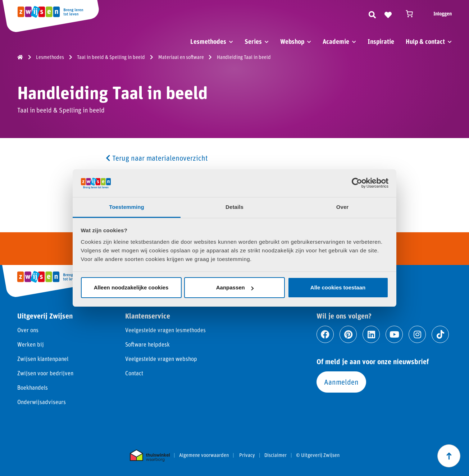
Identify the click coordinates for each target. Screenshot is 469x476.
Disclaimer (276, 455)
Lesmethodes (208, 41)
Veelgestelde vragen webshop (161, 359)
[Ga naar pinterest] (348, 334)
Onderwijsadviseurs (42, 402)
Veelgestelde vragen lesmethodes (165, 330)
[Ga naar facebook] (325, 334)
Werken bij (31, 344)
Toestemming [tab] (127, 207)
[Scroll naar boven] (449, 456)
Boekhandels (33, 387)
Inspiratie (381, 41)
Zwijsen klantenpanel (43, 359)
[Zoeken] (372, 14)
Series (253, 41)
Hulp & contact (425, 41)
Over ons (28, 330)
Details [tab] (234, 207)
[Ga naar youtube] (394, 334)
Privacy (247, 455)
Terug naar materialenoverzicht (157, 158)
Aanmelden (341, 382)
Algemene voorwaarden (204, 455)
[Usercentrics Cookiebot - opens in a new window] (357, 183)
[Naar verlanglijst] (388, 14)
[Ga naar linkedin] (371, 334)
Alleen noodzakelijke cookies (131, 287)
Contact (134, 373)
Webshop (292, 41)
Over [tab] (343, 207)
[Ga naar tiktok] (440, 334)
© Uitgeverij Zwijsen (318, 455)
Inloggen (443, 13)
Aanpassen (235, 287)
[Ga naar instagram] (417, 334)
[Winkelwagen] (413, 14)
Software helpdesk (147, 344)
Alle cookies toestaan (338, 287)
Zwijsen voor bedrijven (45, 373)
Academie (336, 41)
